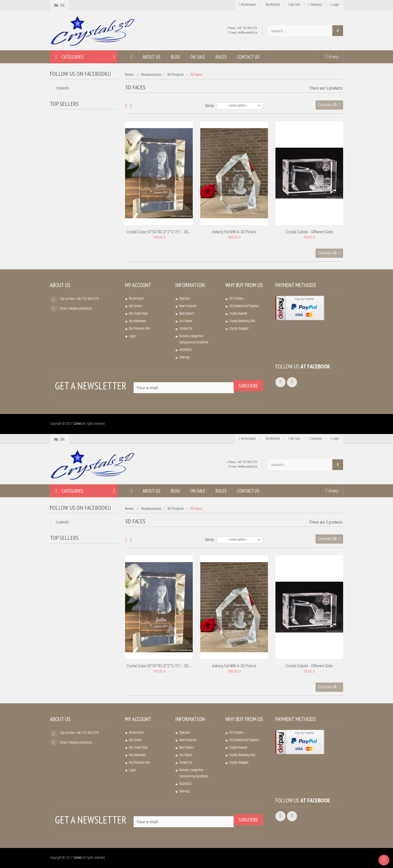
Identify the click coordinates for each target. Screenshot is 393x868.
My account (138, 285)
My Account (247, 5)
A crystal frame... (84, 178)
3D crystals (236, 299)
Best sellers (186, 314)
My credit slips (138, 314)
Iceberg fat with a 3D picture (234, 232)
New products (188, 306)
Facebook (319, 366)
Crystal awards (238, 314)
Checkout (315, 5)
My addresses (137, 321)
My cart (294, 5)
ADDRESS (185, 350)
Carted (77, 424)
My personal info (139, 329)
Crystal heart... (82, 117)
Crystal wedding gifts (242, 321)
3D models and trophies (244, 306)
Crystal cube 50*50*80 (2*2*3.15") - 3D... (159, 232)
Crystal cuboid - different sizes (309, 232)
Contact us (186, 329)
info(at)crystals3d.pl (80, 309)
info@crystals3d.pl (247, 33)
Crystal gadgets (239, 329)
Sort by (210, 106)
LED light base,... (84, 147)
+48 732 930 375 (247, 28)
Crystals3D (62, 89)
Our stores (186, 321)
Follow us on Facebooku (80, 74)
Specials (184, 299)
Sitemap (184, 358)
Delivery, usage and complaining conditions (194, 340)
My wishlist (272, 5)
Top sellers (64, 104)
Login (335, 5)
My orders (135, 306)
